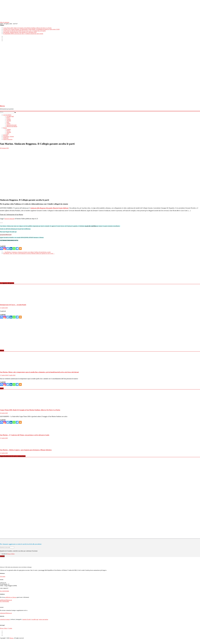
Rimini (5, 128)
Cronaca (9, 119)
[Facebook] (2, 249)
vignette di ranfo (26, 619)
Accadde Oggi (10, 116)
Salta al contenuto (5, 22)
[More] (20, 249)
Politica (8, 118)
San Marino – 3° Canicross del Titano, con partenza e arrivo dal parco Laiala (25, 435)
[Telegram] (17, 249)
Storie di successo (8, 139)
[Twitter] (8, 249)
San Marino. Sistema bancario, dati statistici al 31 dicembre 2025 (20, 32)
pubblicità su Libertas (11, 597)
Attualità (9, 121)
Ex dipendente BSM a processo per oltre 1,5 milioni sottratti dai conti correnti (23, 34)
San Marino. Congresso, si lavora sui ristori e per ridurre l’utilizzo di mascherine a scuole (27, 252)
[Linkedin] (11, 249)
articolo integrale (9, 219)
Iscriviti (2, 556)
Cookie (10, 628)
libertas (2, 106)
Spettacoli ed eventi (11, 125)
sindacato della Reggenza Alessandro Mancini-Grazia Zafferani (50, 208)
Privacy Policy (11, 554)
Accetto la (4, 554)
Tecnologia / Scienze (9, 136)
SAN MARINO (7, 115)
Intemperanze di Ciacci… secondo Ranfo (13, 305)
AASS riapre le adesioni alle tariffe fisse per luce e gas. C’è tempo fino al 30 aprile (24, 31)
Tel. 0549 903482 (4, 591)
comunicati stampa (5, 619)
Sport (8, 122)
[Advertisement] (48, 270)
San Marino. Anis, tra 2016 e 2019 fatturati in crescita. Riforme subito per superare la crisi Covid (29, 253)
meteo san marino (44, 619)
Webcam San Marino (12, 126)
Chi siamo (3, 576)
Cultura (8, 124)
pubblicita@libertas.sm (6, 600)
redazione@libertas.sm (6, 613)
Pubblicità (6, 138)
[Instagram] (5, 249)
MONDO (6, 135)
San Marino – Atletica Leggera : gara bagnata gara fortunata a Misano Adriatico (26, 450)
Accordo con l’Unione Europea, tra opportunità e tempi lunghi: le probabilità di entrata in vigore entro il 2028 (31, 29)
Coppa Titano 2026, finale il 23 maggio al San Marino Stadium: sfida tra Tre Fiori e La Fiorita (27, 28)
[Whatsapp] (14, 249)
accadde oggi (35, 619)
